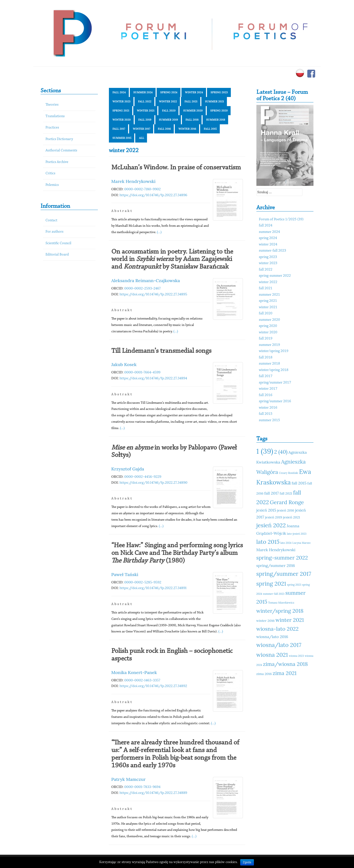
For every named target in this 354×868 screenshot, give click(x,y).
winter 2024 (194, 92)
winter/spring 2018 (274, 370)
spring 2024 (169, 92)
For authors (54, 232)
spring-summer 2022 (275, 276)
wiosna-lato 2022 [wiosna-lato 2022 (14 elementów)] (278, 629)
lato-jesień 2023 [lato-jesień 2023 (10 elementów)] (297, 534)
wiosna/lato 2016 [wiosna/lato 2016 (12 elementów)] (272, 637)
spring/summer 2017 (275, 383)
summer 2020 (193, 111)
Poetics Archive (57, 162)
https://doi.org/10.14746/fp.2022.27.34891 (153, 588)
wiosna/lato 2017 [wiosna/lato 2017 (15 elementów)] (279, 645)
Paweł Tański (125, 574)
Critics (50, 173)
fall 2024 (119, 92)
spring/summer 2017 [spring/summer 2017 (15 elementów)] (284, 574)
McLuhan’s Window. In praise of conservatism (176, 168)
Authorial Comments (61, 151)
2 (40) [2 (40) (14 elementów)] (281, 452)
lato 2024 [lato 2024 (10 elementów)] (286, 543)
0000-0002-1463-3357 (142, 680)
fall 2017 (119, 129)
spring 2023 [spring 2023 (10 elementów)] (294, 585)
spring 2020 (219, 111)
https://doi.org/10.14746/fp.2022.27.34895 (153, 294)
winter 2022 (168, 101)
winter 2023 (122, 101)
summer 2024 (143, 92)
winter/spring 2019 (274, 351)
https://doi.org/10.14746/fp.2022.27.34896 (153, 195)
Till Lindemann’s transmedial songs (161, 351)
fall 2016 (164, 129)
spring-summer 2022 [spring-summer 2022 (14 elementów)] (282, 558)
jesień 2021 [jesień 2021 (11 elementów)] (291, 517)
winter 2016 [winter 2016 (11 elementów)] (265, 621)
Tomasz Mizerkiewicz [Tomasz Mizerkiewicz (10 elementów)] (281, 603)
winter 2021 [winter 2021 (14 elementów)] (290, 620)
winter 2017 (141, 129)
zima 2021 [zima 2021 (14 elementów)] (285, 673)
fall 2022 (145, 101)
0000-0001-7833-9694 (142, 787)
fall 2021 (191, 101)
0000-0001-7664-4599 (142, 372)
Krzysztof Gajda (128, 469)
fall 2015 (210, 129)
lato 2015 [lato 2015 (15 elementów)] (268, 542)
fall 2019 (145, 120)
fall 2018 (192, 120)
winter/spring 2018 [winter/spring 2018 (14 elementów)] (280, 611)
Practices (52, 128)
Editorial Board (57, 255)
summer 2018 (216, 120)
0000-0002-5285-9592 (143, 582)
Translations (55, 116)
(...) (159, 232)
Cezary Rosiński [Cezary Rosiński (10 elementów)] (289, 473)
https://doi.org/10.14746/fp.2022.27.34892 (153, 686)
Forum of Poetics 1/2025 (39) (281, 219)
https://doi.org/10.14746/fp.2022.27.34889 (153, 793)
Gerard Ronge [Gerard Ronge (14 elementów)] (287, 502)
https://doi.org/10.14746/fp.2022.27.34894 (153, 378)
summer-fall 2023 (273, 251)
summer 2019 (169, 120)
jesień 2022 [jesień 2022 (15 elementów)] (271, 525)
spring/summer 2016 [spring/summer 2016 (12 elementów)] (276, 565)
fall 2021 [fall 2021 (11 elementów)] (286, 493)
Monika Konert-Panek (134, 672)
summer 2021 (214, 101)
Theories (52, 105)
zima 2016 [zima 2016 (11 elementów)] (264, 674)
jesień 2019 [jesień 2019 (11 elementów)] (274, 517)
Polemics (52, 185)
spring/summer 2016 (275, 401)
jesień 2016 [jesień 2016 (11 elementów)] (286, 510)
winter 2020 (122, 120)
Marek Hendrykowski (133, 181)
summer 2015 (122, 138)
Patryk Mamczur (129, 779)
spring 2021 (121, 111)
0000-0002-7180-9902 (143, 189)
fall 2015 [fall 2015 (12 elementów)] (299, 483)
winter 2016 (187, 129)
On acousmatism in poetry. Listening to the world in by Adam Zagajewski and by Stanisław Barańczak (172, 259)
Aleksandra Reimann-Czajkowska (146, 281)
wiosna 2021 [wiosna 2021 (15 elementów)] (272, 655)
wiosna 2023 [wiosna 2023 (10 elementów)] (296, 656)
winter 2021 (146, 111)
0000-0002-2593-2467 (143, 288)
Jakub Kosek (124, 364)
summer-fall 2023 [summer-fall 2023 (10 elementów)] (274, 594)
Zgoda (247, 862)
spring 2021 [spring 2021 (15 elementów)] (271, 584)
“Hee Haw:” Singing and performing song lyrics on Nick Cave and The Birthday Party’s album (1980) (177, 553)
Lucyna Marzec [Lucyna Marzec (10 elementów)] (302, 543)
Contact (51, 220)
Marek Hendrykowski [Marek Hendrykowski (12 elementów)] (276, 550)
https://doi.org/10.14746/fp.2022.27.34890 (153, 482)
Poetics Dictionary (59, 139)
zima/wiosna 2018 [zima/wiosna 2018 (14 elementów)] (285, 664)
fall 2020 (169, 111)
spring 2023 (219, 92)
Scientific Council (58, 243)
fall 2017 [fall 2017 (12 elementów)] (272, 493)
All (141, 138)
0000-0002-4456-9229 (143, 477)
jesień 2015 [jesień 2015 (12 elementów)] (266, 510)
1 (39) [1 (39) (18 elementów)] (265, 451)
